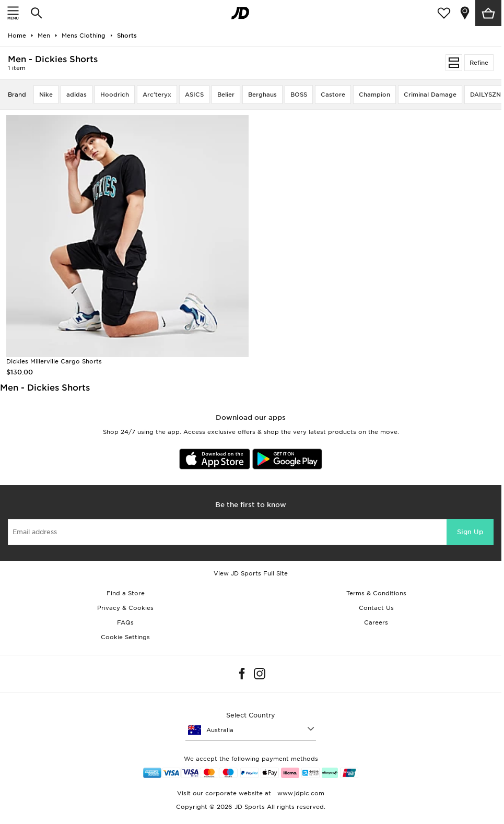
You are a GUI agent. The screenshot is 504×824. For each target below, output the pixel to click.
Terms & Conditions (376, 593)
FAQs (125, 622)
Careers (376, 622)
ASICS (194, 95)
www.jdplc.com (300, 793)
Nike (46, 95)
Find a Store (126, 593)
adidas (77, 95)
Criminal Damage (430, 95)
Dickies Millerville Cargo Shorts (54, 361)
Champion (374, 95)
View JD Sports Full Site (251, 573)
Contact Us (376, 608)
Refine (479, 63)
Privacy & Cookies (125, 608)
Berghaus (262, 95)
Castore (333, 95)
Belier (226, 95)
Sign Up (470, 532)
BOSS (299, 95)
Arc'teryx (157, 95)
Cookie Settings (125, 637)
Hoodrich (115, 95)
